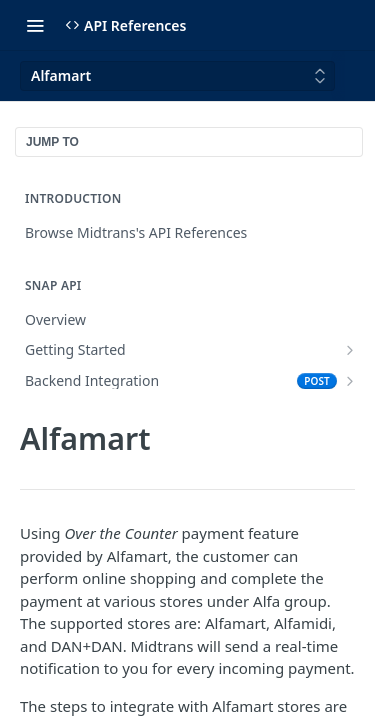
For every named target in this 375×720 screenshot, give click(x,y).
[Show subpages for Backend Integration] (350, 381)
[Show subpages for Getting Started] (350, 350)
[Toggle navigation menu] (35, 25)
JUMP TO (52, 142)
